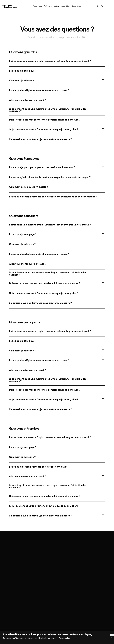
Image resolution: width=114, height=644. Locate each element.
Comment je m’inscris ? (22, 81)
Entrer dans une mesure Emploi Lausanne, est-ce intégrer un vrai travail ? (50, 61)
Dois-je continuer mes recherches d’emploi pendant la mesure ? (45, 120)
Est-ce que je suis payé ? (23, 71)
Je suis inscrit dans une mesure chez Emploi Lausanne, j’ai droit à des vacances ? (48, 110)
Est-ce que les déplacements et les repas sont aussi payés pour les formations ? (54, 197)
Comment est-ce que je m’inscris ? (28, 187)
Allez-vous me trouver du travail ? (28, 100)
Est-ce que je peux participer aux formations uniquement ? (42, 167)
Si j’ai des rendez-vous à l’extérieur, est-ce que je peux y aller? (44, 130)
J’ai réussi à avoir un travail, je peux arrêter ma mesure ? (40, 139)
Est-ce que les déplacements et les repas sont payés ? (39, 90)
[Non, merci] (111, 637)
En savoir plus (64, 638)
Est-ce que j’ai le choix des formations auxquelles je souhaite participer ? (50, 177)
